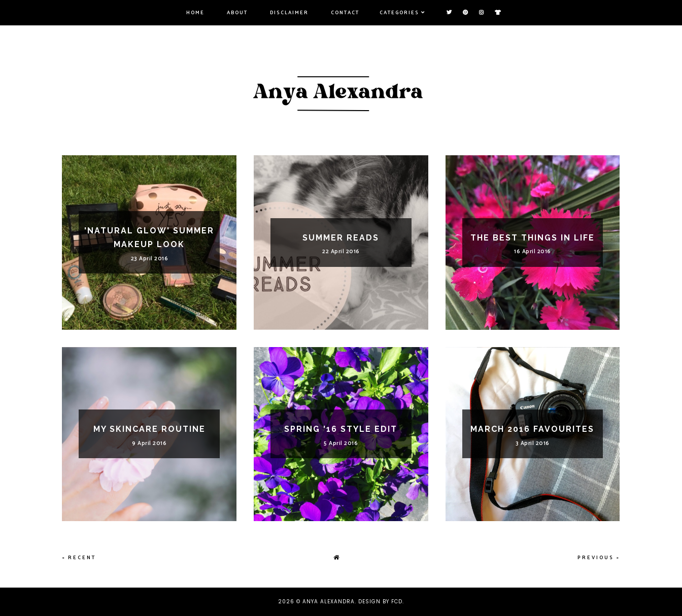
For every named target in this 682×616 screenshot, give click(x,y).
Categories (399, 13)
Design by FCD (380, 602)
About (237, 13)
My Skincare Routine (149, 429)
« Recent (79, 558)
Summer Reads (341, 238)
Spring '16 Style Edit (341, 429)
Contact (345, 13)
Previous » (599, 558)
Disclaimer (289, 13)
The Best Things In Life (533, 238)
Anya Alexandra (329, 602)
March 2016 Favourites (532, 429)
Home (195, 13)
